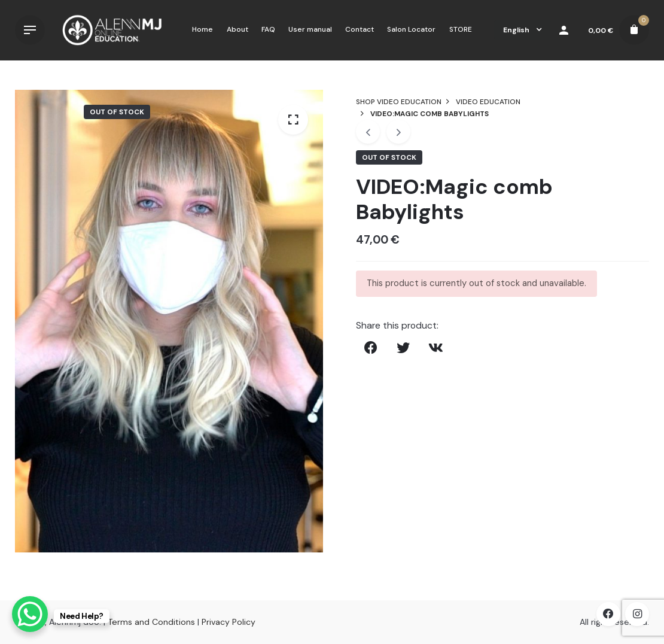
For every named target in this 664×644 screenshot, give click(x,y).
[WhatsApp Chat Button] (30, 614)
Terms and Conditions (151, 622)
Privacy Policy (229, 622)
